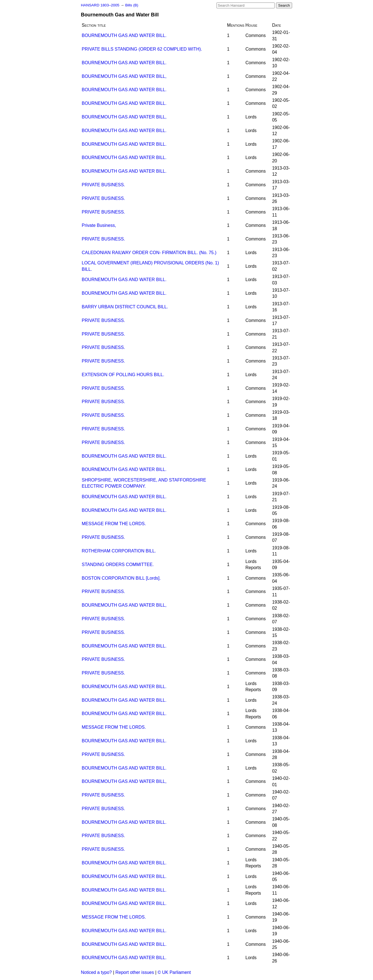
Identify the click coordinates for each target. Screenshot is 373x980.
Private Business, (99, 225)
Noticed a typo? (96, 972)
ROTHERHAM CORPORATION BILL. (119, 551)
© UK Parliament (174, 972)
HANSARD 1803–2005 (100, 5)
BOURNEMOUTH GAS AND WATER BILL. (124, 35)
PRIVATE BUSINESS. (103, 185)
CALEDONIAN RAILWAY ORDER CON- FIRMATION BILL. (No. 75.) (149, 253)
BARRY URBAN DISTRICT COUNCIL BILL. (125, 307)
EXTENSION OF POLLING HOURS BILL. (123, 375)
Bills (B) (132, 5)
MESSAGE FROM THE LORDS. (114, 524)
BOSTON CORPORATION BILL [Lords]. (121, 578)
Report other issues (135, 972)
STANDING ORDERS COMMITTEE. (118, 565)
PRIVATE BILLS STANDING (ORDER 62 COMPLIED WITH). (142, 49)
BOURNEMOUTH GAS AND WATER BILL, (124, 76)
